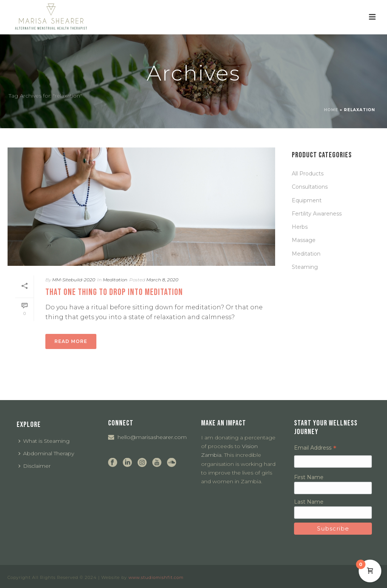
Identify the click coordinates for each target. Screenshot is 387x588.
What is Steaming (44, 441)
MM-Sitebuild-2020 (74, 280)
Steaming (305, 267)
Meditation (115, 280)
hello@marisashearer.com (152, 437)
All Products (308, 174)
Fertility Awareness (317, 214)
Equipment (307, 200)
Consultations (310, 187)
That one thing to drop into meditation (114, 292)
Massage (304, 240)
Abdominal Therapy (46, 453)
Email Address (315, 448)
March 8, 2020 (162, 280)
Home (331, 110)
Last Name (309, 502)
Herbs (300, 227)
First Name (309, 477)
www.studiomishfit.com (156, 577)
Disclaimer (35, 466)
